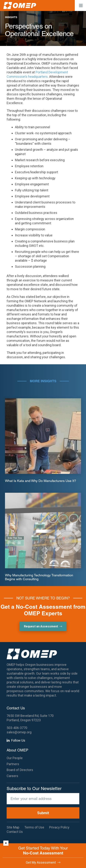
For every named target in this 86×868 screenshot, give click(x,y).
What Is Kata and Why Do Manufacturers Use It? (41, 481)
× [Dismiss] (6, 843)
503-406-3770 (17, 728)
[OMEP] (20, 5)
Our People (15, 758)
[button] (81, 5)
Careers (12, 776)
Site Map (13, 827)
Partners (13, 764)
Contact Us (15, 832)
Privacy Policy (59, 827)
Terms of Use (34, 827)
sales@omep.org (19, 732)
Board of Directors (20, 770)
